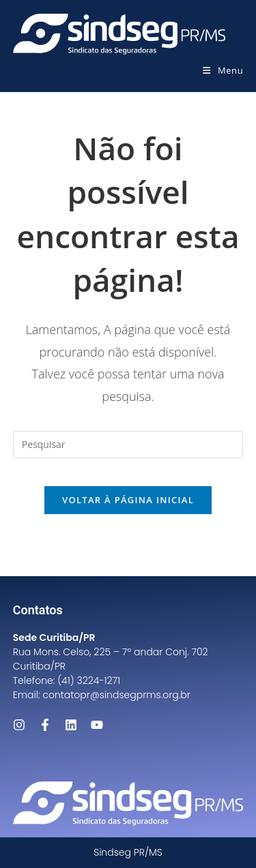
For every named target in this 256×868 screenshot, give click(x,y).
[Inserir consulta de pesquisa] (128, 445)
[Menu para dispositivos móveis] (223, 70)
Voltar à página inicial (128, 500)
